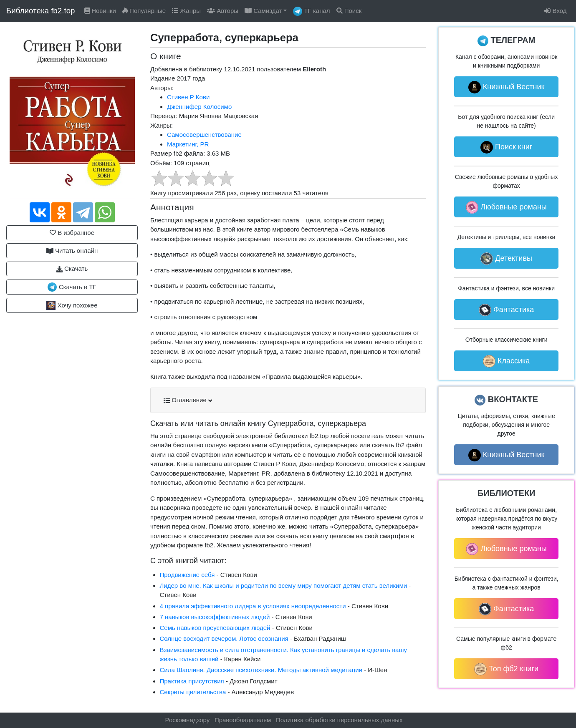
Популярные (144, 11)
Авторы (223, 11)
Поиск (349, 11)
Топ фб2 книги (506, 669)
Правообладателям (243, 720)
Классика (506, 361)
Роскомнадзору (188, 720)
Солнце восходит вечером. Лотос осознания (224, 639)
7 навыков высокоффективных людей (215, 617)
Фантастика (506, 310)
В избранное (72, 233)
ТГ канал (311, 11)
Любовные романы (506, 207)
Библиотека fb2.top (41, 11)
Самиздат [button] (263, 11)
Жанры (186, 11)
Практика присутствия (192, 681)
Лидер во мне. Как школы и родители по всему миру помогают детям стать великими (284, 586)
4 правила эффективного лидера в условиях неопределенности (253, 606)
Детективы (506, 259)
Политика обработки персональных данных (339, 720)
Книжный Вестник (507, 87)
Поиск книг (506, 147)
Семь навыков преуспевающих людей (215, 628)
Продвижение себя (187, 575)
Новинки (100, 11)
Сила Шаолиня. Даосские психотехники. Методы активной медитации (261, 670)
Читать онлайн (72, 251)
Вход (555, 11)
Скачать (72, 269)
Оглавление (188, 400)
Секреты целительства (193, 692)
